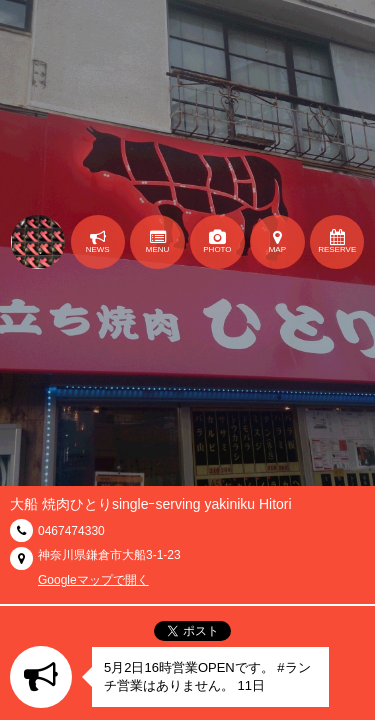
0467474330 (71, 531)
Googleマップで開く (93, 580)
